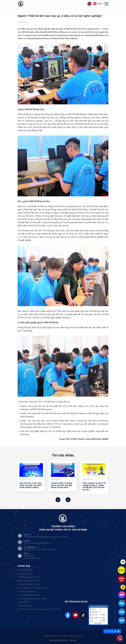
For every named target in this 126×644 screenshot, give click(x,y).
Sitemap (73, 640)
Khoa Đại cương (26, 606)
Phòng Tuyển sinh (26, 573)
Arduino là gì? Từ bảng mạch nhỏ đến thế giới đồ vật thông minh (62, 485)
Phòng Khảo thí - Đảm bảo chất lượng (34, 588)
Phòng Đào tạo (25, 570)
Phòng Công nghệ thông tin (30, 595)
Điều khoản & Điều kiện (59, 640)
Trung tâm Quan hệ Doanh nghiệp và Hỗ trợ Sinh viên (40, 609)
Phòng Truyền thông (27, 591)
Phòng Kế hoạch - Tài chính (30, 584)
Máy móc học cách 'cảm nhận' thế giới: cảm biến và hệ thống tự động (31, 485)
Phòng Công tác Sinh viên (29, 577)
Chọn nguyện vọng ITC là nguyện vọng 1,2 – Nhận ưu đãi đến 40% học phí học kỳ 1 (94, 486)
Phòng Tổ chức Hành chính (30, 581)
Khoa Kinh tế (25, 602)
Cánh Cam (78, 636)
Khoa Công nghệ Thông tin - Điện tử (33, 599)
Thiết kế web (66, 636)
